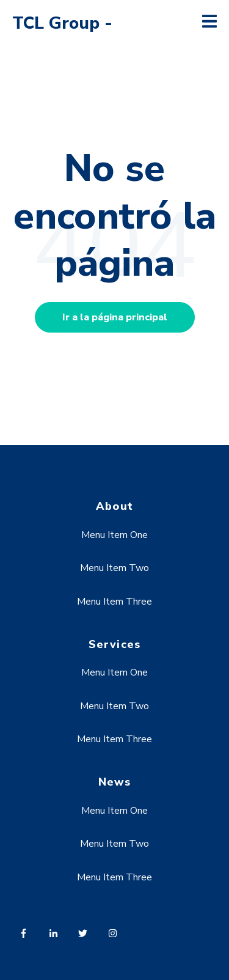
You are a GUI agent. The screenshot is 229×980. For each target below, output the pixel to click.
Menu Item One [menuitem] (114, 535)
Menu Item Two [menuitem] (114, 568)
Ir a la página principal (115, 317)
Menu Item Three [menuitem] (114, 602)
